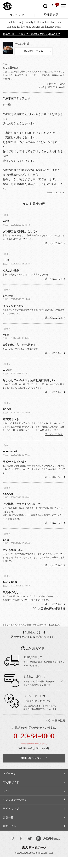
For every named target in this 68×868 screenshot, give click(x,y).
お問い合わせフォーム (34, 758)
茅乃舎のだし (11, 592)
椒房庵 (14, 625)
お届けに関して (33, 657)
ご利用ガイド (35, 649)
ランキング (17, 15)
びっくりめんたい (14, 306)
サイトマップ (11, 809)
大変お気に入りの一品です (19, 345)
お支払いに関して (35, 677)
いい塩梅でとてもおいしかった (22, 504)
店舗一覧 (8, 817)
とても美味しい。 (14, 550)
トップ (6, 625)
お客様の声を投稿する (52, 609)
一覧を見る (59, 720)
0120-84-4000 (34, 736)
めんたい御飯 (22, 44)
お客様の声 (38, 625)
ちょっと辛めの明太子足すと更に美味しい (29, 380)
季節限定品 (51, 15)
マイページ (9, 774)
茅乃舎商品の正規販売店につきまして (34, 637)
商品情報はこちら (33, 51)
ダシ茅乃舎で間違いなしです (20, 231)
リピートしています (15, 462)
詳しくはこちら (54, 243)
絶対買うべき (11, 419)
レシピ (7, 791)
